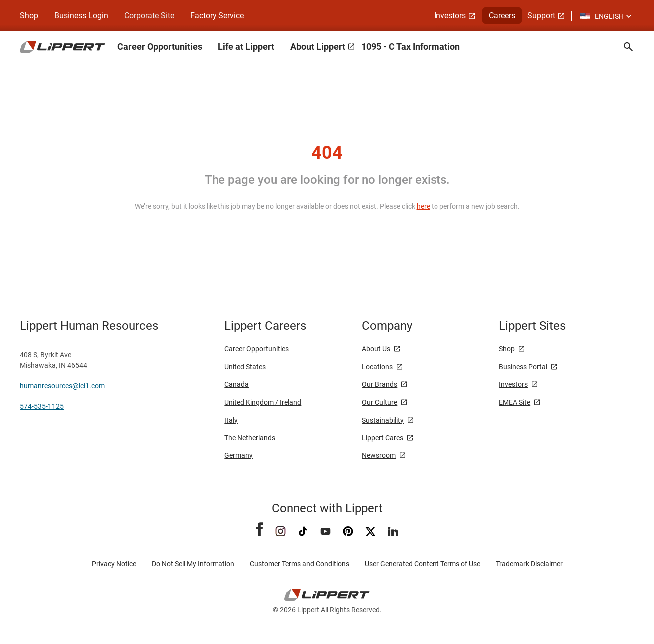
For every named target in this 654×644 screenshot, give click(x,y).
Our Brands (379, 384)
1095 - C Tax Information (411, 47)
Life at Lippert (246, 47)
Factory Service (217, 16)
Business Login (81, 16)
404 (327, 153)
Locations (377, 367)
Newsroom (379, 455)
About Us (376, 349)
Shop (29, 16)
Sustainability (383, 420)
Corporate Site (149, 16)
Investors (450, 16)
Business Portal (523, 367)
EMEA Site (515, 402)
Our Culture (379, 402)
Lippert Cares (382, 438)
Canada (237, 384)
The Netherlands (250, 438)
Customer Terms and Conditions (300, 564)
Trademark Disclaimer (529, 564)
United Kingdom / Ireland (263, 402)
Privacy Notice (114, 564)
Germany (239, 455)
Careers (502, 16)
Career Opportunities (160, 47)
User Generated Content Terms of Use (423, 564)
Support (541, 16)
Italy (231, 420)
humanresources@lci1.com (62, 386)
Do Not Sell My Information (193, 564)
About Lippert (318, 47)
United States (245, 367)
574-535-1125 (42, 406)
